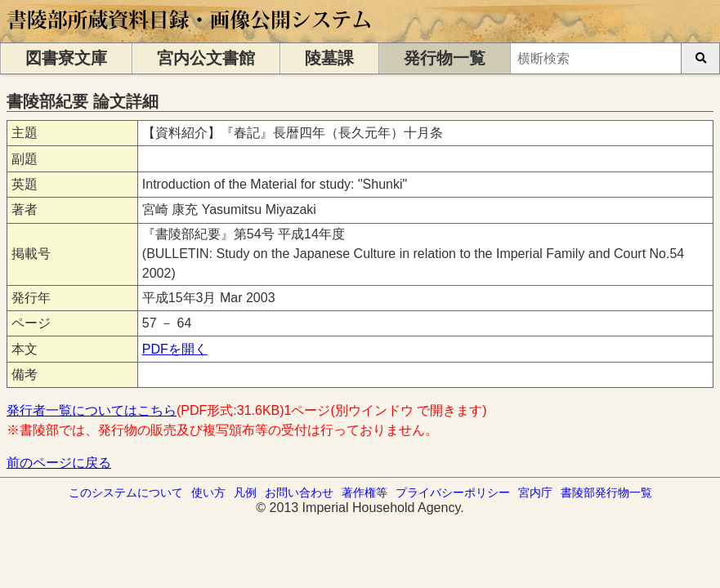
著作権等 (364, 492)
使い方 (208, 492)
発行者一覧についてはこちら (92, 410)
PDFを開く (175, 349)
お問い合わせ (299, 492)
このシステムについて (126, 492)
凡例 (245, 492)
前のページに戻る (59, 463)
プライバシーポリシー (453, 492)
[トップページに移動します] (190, 35)
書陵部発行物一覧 (606, 492)
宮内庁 (535, 492)
